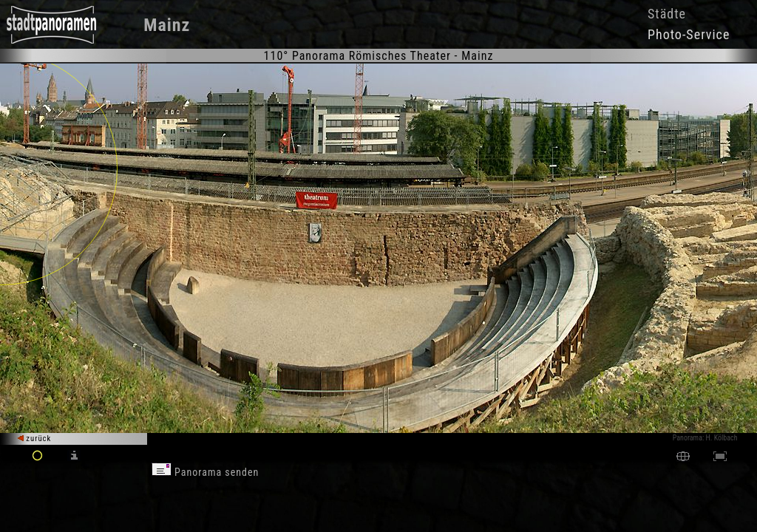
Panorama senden (206, 472)
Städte (667, 14)
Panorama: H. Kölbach (705, 438)
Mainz (167, 25)
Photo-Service (689, 34)
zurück (34, 439)
